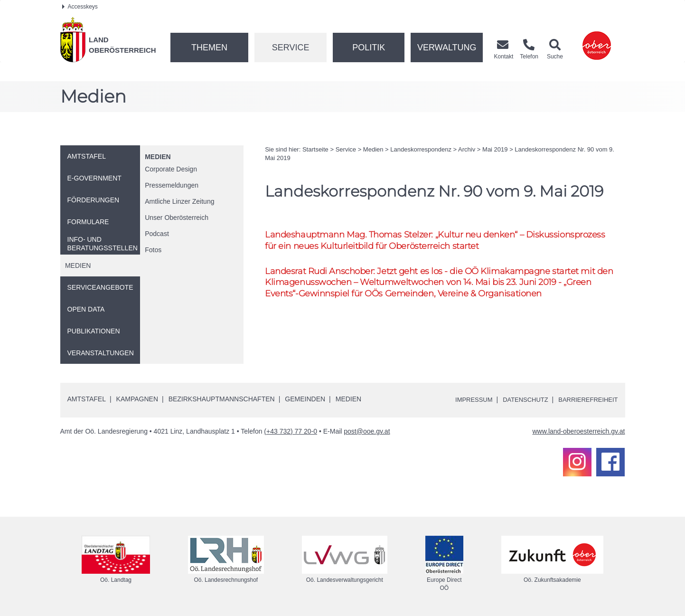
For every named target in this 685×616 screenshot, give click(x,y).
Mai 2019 (495, 149)
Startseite (315, 149)
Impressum (464, 399)
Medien (158, 157)
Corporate (171, 169)
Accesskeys (80, 7)
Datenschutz (519, 399)
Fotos (153, 250)
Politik (369, 47)
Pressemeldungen (172, 185)
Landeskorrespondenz (421, 149)
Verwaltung (447, 47)
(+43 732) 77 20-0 (291, 431)
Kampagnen (137, 399)
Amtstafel (87, 399)
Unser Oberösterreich (177, 218)
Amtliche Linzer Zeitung (179, 201)
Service (291, 47)
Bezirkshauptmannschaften (222, 399)
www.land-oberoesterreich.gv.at (578, 431)
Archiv (467, 149)
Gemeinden (305, 399)
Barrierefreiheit (586, 399)
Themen (209, 47)
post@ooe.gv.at (367, 431)
